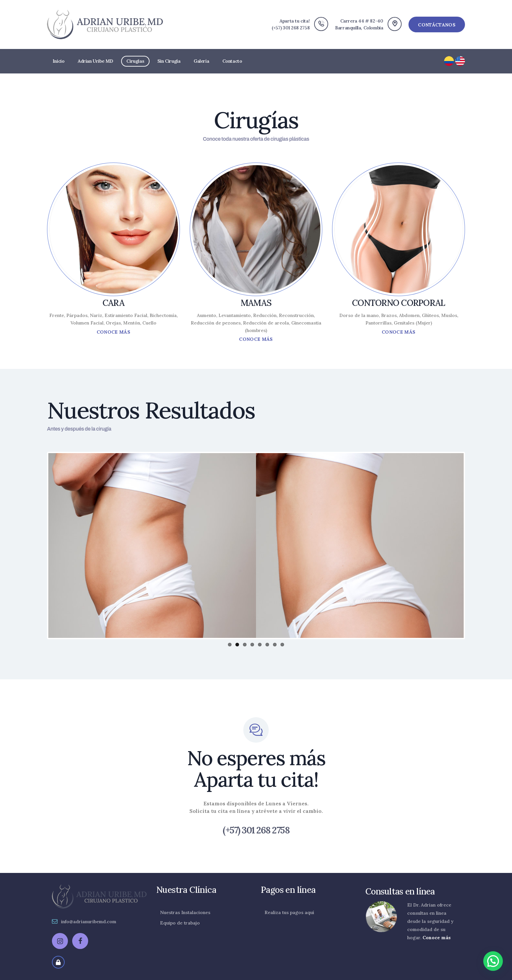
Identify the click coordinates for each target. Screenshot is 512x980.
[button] (493, 961)
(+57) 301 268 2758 (256, 830)
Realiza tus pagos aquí (289, 912)
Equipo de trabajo (180, 923)
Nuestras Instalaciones (185, 912)
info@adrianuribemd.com (89, 922)
